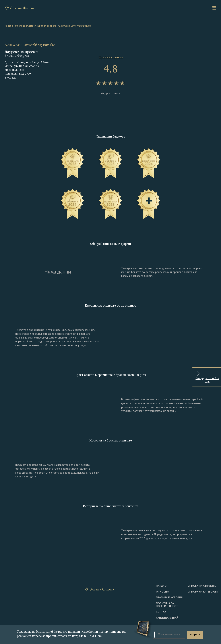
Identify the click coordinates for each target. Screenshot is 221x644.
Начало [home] (9, 26)
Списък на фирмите (202, 586)
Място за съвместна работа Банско (36, 26)
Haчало (161, 586)
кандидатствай (167, 618)
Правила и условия (169, 598)
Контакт (162, 612)
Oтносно (162, 592)
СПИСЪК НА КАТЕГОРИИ (203, 592)
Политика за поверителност (167, 605)
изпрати (195, 635)
